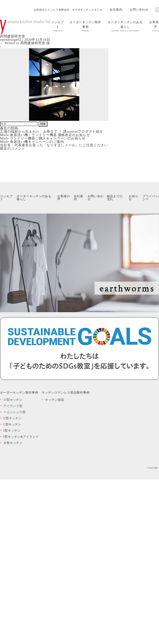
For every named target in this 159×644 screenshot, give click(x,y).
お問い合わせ (139, 10)
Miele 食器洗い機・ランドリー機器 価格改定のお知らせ (45, 135)
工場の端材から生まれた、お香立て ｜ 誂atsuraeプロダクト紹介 (52, 131)
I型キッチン (12, 431)
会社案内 (116, 10)
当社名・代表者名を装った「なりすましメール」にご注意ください (54, 145)
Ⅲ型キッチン (13, 443)
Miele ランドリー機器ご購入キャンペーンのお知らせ (43, 138)
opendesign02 (11, 40)
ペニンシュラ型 (15, 412)
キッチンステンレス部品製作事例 (66, 393)
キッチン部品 (55, 400)
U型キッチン (13, 418)
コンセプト (58, 26)
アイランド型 (13, 406)
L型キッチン (12, 424)
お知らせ (133, 198)
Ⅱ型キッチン (13, 400)
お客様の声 (64, 198)
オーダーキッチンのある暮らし (125, 26)
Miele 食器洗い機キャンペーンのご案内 (32, 142)
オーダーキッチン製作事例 (85, 26)
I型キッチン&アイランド (21, 437)
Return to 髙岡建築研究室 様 (25, 43)
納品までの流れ (115, 198)
